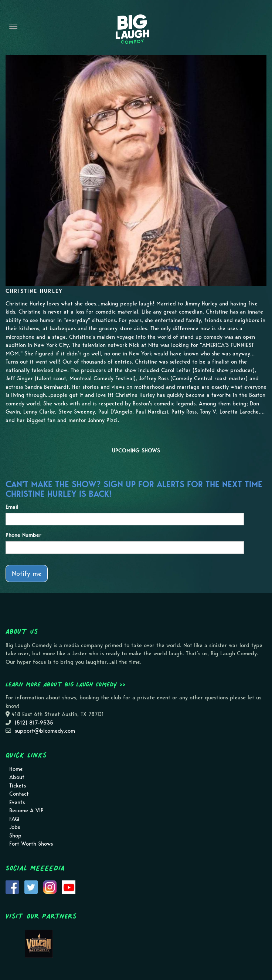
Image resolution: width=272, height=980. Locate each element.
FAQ (14, 819)
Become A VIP (26, 810)
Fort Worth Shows (31, 844)
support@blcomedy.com (45, 731)
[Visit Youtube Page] (69, 886)
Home (16, 769)
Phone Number (23, 535)
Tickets (18, 786)
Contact (19, 794)
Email (12, 507)
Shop (15, 836)
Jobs (15, 827)
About (17, 777)
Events (17, 802)
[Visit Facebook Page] (12, 886)
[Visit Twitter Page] (31, 886)
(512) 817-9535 (34, 723)
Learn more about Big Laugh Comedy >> (66, 684)
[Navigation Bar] (13, 26)
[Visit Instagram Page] (50, 886)
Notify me (27, 573)
